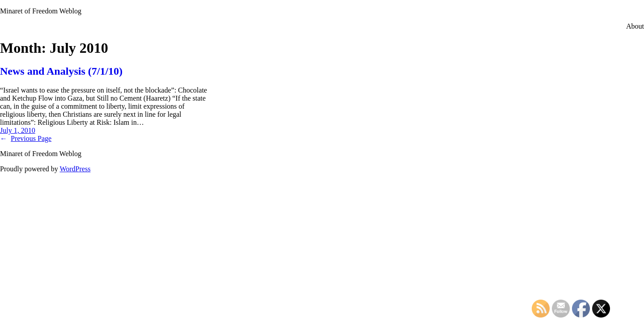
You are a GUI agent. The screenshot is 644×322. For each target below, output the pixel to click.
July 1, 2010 (18, 130)
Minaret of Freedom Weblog (41, 11)
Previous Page (26, 138)
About (635, 26)
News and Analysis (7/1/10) (61, 71)
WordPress (75, 169)
